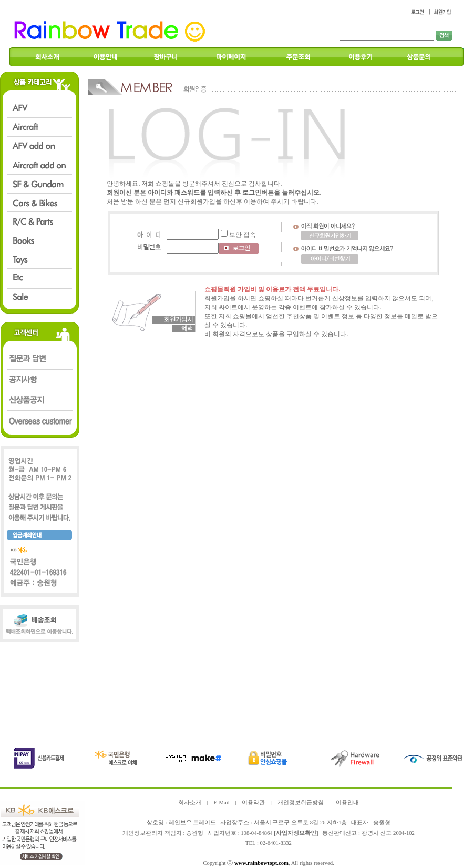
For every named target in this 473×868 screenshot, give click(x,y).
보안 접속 (243, 235)
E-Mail (221, 803)
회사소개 (190, 803)
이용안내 (347, 803)
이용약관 (253, 803)
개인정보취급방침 (301, 803)
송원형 (195, 833)
